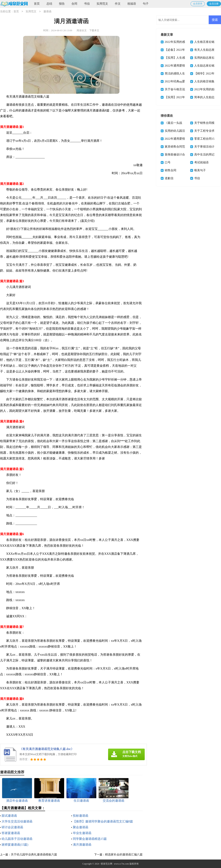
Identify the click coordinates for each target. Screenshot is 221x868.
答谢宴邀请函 (11, 833)
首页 (37, 4)
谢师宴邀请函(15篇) (15, 845)
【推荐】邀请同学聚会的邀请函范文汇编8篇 (103, 821)
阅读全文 (82, 30)
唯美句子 (200, 170)
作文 (118, 4)
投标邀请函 (81, 816)
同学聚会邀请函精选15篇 (90, 839)
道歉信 (169, 178)
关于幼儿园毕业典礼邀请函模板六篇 (34, 854)
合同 (74, 4)
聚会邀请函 (81, 827)
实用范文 (102, 4)
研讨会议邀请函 (12, 827)
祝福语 (132, 4)
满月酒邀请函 (82, 845)
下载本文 (94, 30)
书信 (87, 4)
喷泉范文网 (107, 864)
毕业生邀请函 (82, 833)
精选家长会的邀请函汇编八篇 (124, 854)
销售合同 (171, 170)
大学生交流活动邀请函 (17, 821)
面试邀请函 (9, 816)
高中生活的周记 (204, 155)
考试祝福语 (201, 162)
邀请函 (47, 12)
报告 (62, 4)
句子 (146, 4)
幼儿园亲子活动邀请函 (17, 839)
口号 (168, 162)
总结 (49, 4)
